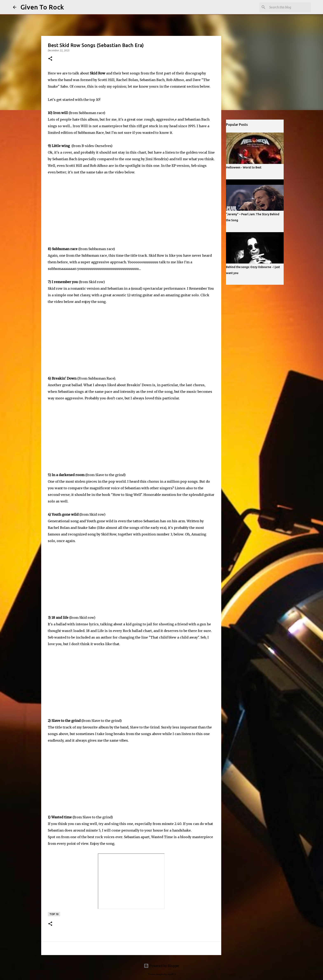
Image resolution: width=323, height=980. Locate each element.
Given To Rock (42, 7)
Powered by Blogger (161, 966)
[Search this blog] (289, 7)
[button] (50, 59)
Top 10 (54, 914)
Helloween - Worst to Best (244, 167)
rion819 (171, 974)
